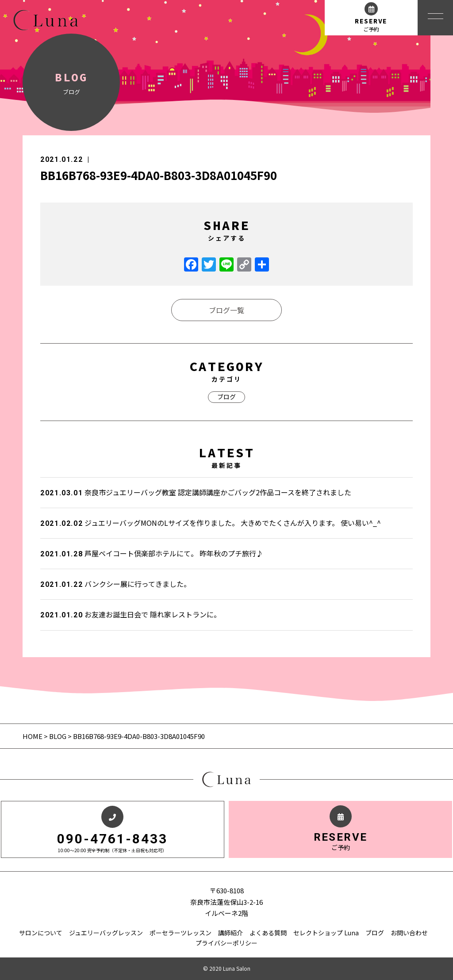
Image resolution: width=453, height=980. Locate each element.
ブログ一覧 (226, 310)
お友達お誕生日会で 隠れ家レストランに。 (131, 614)
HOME (33, 736)
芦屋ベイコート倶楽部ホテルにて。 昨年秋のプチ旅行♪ (152, 553)
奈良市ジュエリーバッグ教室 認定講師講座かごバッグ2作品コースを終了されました (196, 492)
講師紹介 (230, 933)
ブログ (226, 397)
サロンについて (41, 933)
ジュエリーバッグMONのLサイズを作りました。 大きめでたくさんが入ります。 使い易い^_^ (211, 523)
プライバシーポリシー (226, 943)
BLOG (58, 736)
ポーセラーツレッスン (180, 933)
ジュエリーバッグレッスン (106, 933)
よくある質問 (268, 933)
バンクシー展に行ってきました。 (115, 584)
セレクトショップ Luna (326, 933)
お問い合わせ (409, 933)
